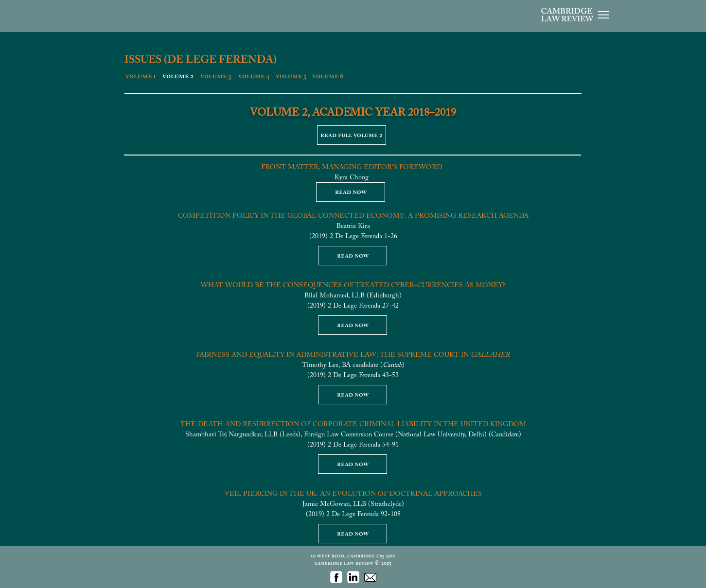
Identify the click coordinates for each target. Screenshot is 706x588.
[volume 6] (328, 76)
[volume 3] (216, 76)
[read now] (351, 192)
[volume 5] (291, 76)
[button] (603, 15)
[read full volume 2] (352, 135)
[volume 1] (141, 76)
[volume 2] (178, 76)
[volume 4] (254, 76)
